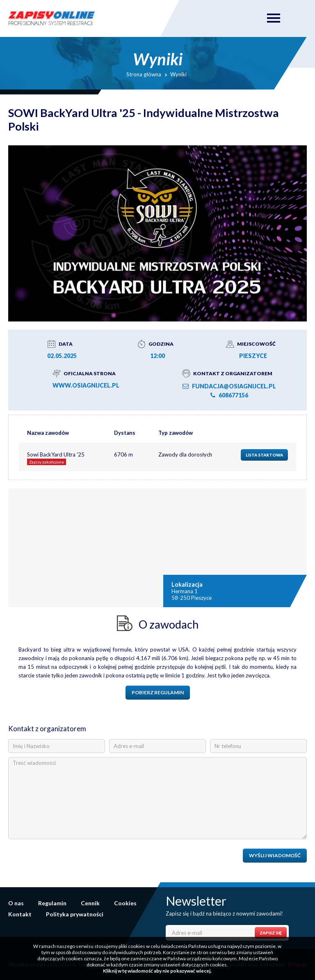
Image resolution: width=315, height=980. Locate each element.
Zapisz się (271, 933)
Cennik (90, 903)
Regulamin (52, 903)
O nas (16, 903)
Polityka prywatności (75, 914)
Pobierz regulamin (158, 692)
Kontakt (20, 914)
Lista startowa (264, 455)
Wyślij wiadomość (275, 855)
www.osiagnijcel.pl (86, 385)
